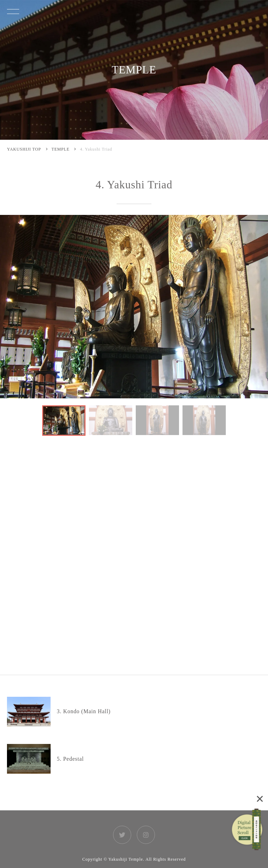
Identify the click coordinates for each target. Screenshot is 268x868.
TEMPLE (61, 149)
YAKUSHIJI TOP (24, 149)
